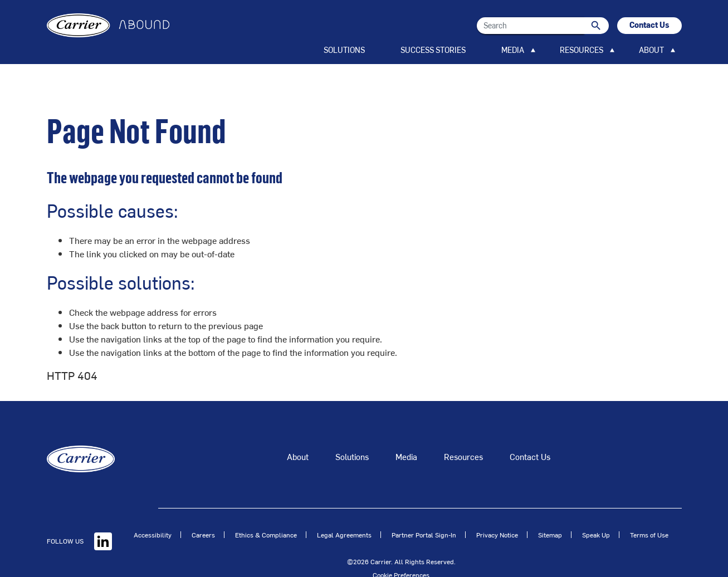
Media (406, 434)
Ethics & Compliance (266, 512)
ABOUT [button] (651, 50)
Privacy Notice (497, 512)
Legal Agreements (344, 512)
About (298, 434)
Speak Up (596, 512)
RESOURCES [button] (582, 50)
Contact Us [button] (649, 25)
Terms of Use (649, 512)
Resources (463, 434)
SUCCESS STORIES (433, 50)
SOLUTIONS (344, 50)
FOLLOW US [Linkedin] (79, 519)
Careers (203, 512)
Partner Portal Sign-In (424, 512)
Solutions (352, 434)
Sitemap (550, 512)
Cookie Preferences (401, 552)
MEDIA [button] (513, 50)
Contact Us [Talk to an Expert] (530, 434)
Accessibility (153, 512)
